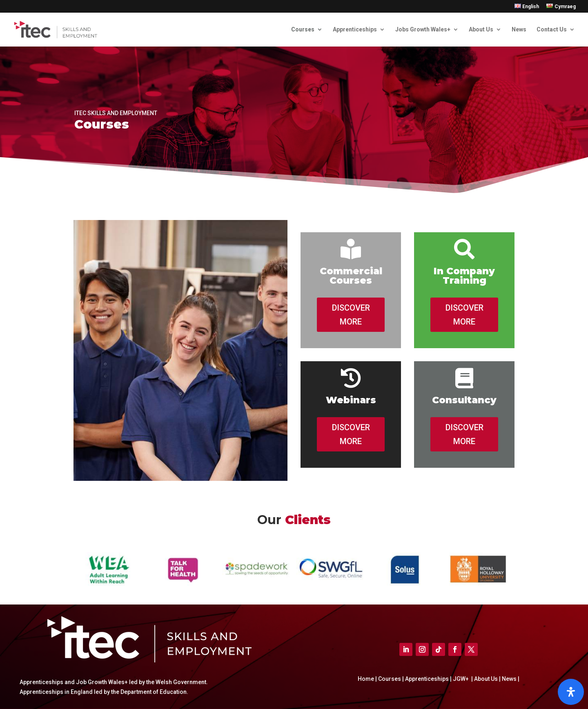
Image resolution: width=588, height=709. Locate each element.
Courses (303, 30)
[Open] (571, 692)
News (519, 30)
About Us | (487, 679)
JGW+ (461, 679)
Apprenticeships (355, 30)
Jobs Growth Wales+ (423, 30)
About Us (481, 30)
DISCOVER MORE (351, 315)
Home (366, 679)
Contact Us (552, 30)
